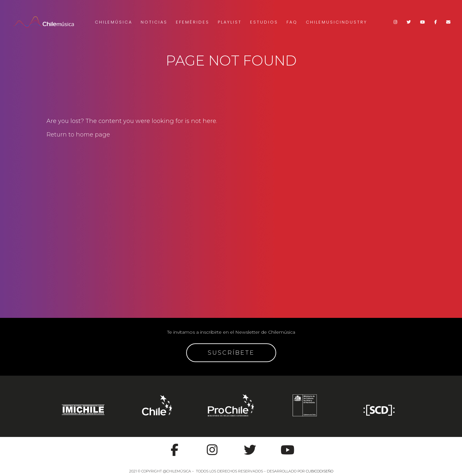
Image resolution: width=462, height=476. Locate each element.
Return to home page (78, 135)
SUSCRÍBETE (231, 353)
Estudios (264, 22)
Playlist (230, 22)
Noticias (154, 22)
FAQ (292, 22)
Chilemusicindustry (336, 22)
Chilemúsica (114, 22)
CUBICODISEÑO (320, 471)
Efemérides (193, 22)
